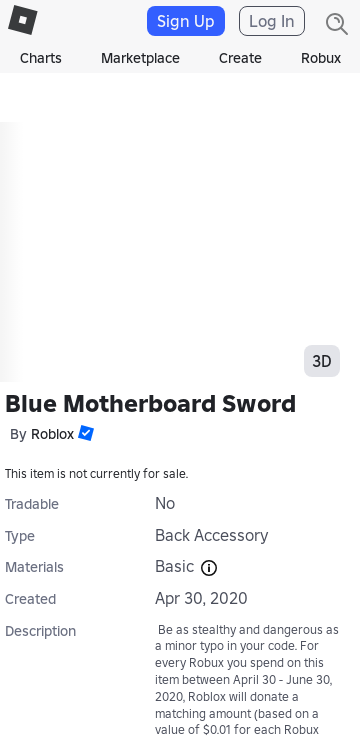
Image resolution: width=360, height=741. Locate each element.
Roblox (52, 434)
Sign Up (186, 21)
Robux (321, 58)
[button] (84, 433)
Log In (272, 21)
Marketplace (140, 58)
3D (322, 361)
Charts (41, 58)
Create (240, 58)
